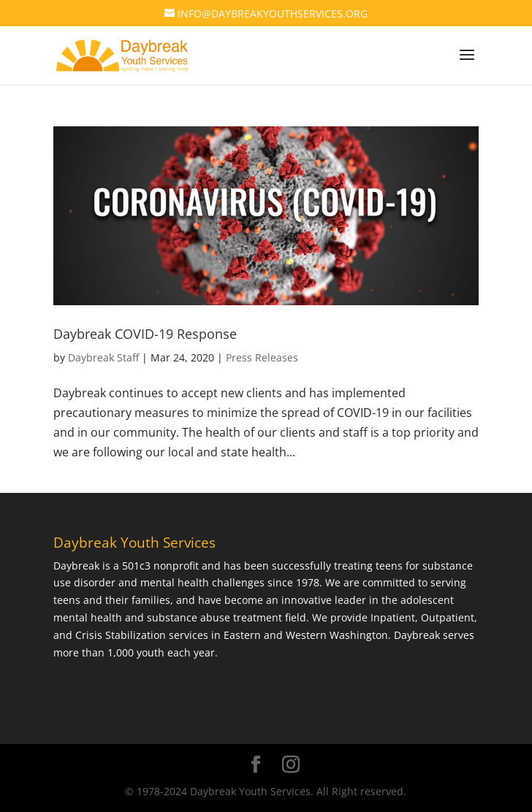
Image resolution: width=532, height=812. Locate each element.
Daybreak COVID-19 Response (145, 334)
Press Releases (262, 357)
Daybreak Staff (103, 357)
